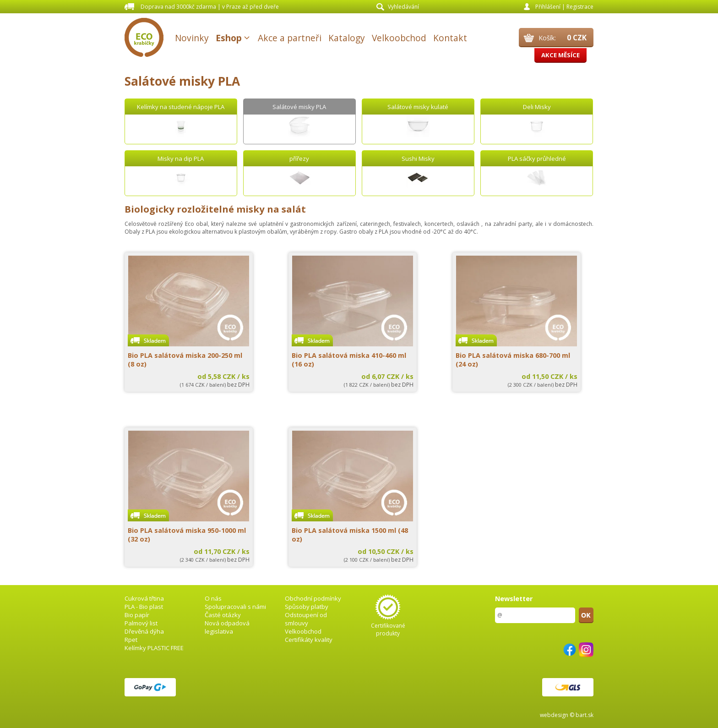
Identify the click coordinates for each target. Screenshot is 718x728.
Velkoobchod (399, 38)
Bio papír (137, 615)
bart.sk (585, 715)
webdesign (554, 715)
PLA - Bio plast (144, 607)
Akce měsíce (560, 55)
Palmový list (141, 623)
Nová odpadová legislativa (227, 627)
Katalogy (347, 38)
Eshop (229, 38)
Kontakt (450, 38)
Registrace (580, 7)
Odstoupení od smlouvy (306, 619)
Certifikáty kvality (309, 640)
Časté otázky (223, 615)
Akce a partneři (290, 38)
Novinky (192, 38)
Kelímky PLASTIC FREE (154, 648)
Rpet (131, 640)
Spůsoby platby (307, 607)
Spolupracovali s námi (235, 607)
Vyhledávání (403, 7)
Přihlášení (548, 7)
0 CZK (577, 38)
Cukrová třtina (144, 598)
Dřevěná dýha (144, 631)
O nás (213, 598)
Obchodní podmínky (313, 598)
